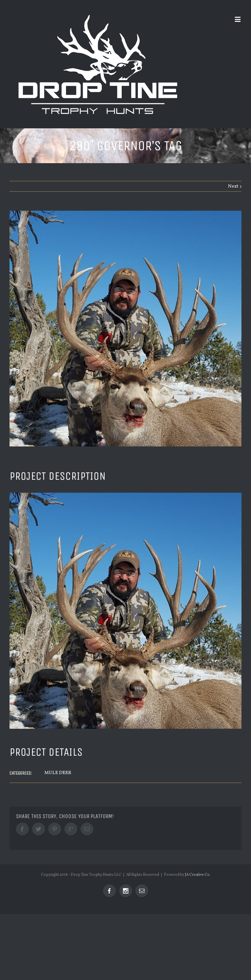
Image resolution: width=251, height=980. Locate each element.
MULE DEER (58, 773)
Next (233, 186)
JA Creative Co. (198, 875)
